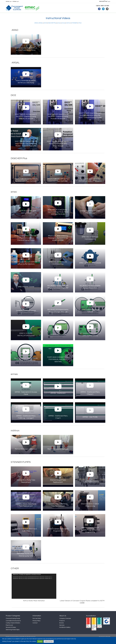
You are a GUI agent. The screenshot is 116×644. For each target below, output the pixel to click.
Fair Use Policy (37, 623)
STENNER (74, 28)
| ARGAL (41, 28)
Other (80, 28)
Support (50, 15)
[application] (34, 591)
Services (62, 630)
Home (9, 15)
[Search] (109, 15)
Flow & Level (9, 630)
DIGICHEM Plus (52, 28)
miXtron (68, 28)
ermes (63, 28)
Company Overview (65, 623)
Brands (62, 628)
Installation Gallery (65, 632)
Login (9, 1)
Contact (60, 15)
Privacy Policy (36, 625)
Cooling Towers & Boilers (13, 628)
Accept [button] (40, 641)
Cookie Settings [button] (49, 641)
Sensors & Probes (11, 632)
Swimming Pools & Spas (13, 634)
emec (59, 28)
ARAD (36, 28)
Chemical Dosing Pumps (13, 623)
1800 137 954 (105, 6)
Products (27, 15)
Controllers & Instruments (13, 625)
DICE (45, 28)
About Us (17, 15)
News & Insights (40, 15)
